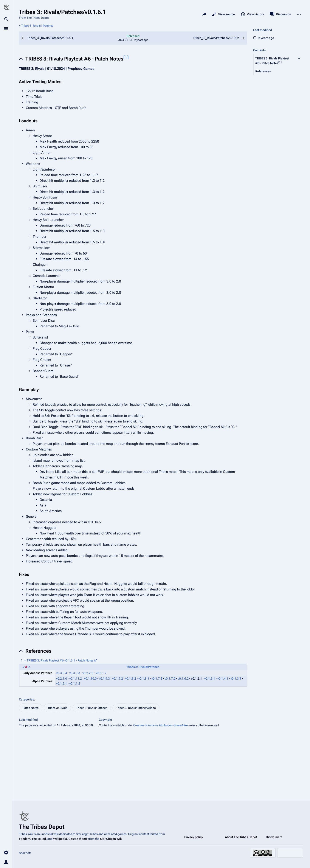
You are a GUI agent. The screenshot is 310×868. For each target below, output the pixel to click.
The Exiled (39, 839)
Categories (26, 699)
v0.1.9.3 (104, 679)
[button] (274, 61)
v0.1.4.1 (223, 679)
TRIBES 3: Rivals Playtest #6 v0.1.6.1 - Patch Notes (60, 660)
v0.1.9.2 (118, 679)
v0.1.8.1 (144, 679)
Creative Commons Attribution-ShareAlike (160, 725)
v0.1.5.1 (210, 679)
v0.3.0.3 (75, 673)
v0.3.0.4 (62, 673)
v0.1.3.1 (236, 679)
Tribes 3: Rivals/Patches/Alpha (136, 708)
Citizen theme (78, 839)
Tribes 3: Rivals (31, 26)
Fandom (25, 839)
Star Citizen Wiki (111, 839)
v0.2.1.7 (101, 673)
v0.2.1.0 (62, 679)
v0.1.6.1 (196, 679)
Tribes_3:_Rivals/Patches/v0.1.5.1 (58, 38)
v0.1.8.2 (131, 679)
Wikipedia (60, 839)
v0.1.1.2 (75, 683)
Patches (48, 26)
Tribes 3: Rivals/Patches (143, 667)
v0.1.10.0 (90, 679)
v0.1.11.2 (76, 679)
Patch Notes (31, 708)
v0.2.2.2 (88, 673)
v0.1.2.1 (62, 683)
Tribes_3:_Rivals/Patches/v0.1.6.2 (208, 38)
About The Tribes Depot (241, 837)
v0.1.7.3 (157, 679)
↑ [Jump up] (25, 660)
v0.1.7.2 (170, 679)
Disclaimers (274, 837)
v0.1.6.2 (183, 679)
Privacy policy (194, 837)
